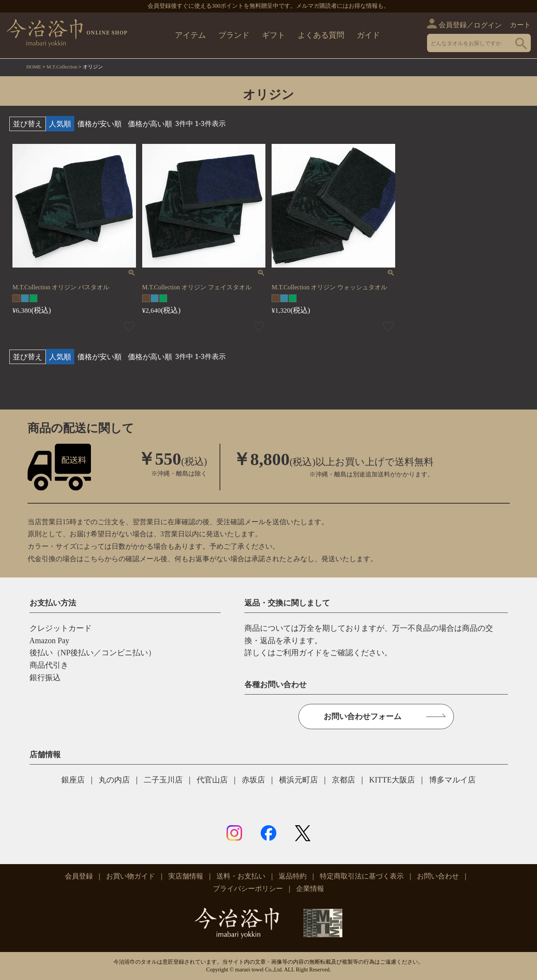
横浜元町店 (298, 780)
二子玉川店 (163, 780)
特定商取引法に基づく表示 (362, 876)
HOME (34, 67)
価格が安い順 (99, 123)
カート (520, 25)
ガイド (368, 35)
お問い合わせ (438, 876)
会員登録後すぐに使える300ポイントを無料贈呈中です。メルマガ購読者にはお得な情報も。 (269, 6)
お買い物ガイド (131, 876)
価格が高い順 (150, 123)
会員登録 (453, 25)
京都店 (343, 780)
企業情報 (310, 889)
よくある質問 (321, 35)
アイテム (190, 35)
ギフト (274, 35)
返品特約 (293, 876)
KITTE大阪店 (392, 780)
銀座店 (73, 780)
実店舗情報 (186, 876)
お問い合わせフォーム (363, 716)
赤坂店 (253, 780)
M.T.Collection (62, 67)
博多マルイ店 (452, 780)
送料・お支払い (241, 876)
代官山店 (212, 780)
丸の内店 (114, 780)
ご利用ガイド (299, 653)
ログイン (488, 25)
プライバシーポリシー (248, 889)
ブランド (234, 35)
